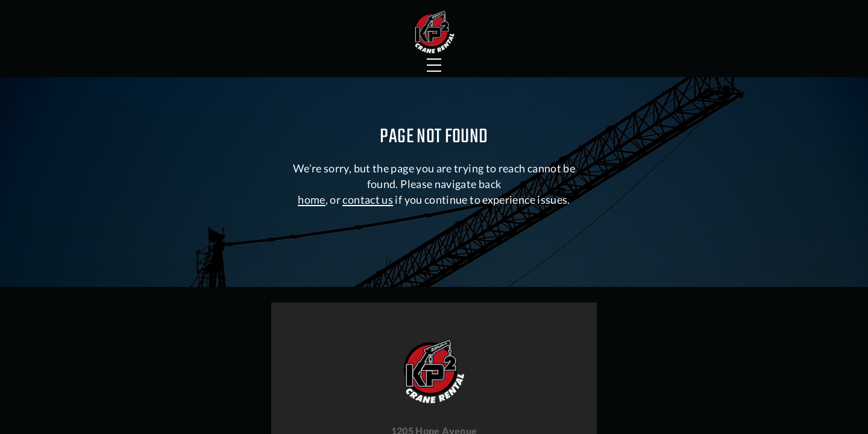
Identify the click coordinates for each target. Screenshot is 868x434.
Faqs (520, 57)
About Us (605, 57)
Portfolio (287, 57)
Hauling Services (601, 12)
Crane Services (171, 57)
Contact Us (708, 57)
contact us (368, 314)
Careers (716, 12)
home (311, 314)
